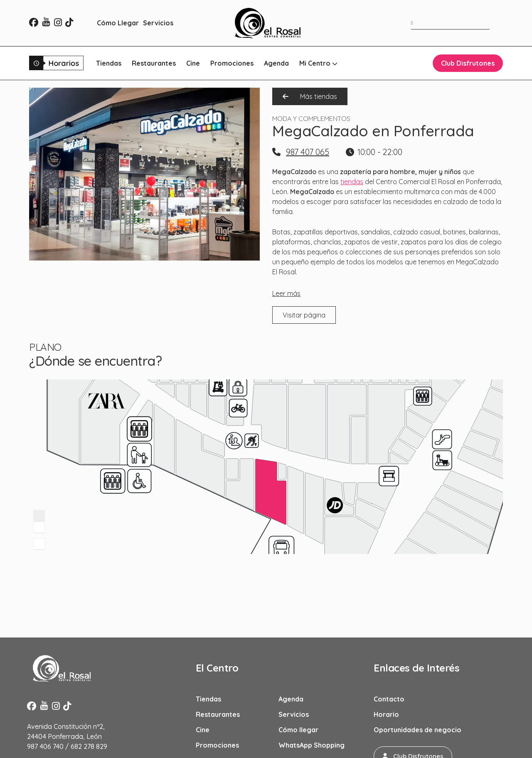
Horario (386, 714)
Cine (193, 63)
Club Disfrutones (468, 63)
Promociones (232, 63)
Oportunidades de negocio (417, 730)
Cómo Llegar (118, 23)
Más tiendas (310, 96)
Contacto (389, 699)
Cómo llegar (298, 730)
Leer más (286, 293)
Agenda (276, 63)
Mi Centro (318, 63)
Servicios (158, 23)
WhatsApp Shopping (312, 745)
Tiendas (109, 63)
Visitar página (304, 315)
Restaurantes (154, 63)
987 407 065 (308, 152)
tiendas (352, 182)
